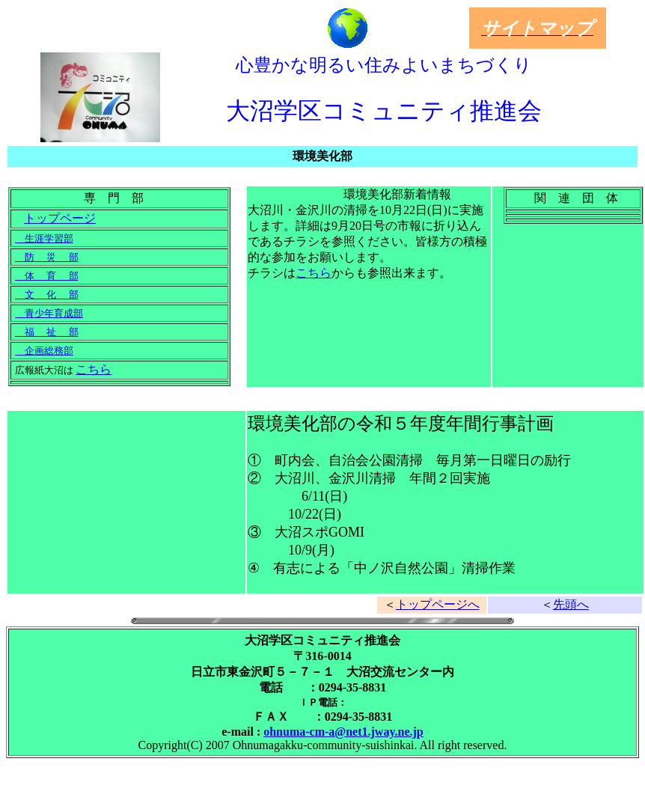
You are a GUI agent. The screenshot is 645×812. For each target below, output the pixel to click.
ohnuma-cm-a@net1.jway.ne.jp (343, 732)
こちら (94, 369)
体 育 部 (47, 276)
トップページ (60, 218)
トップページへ (438, 604)
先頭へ (571, 604)
